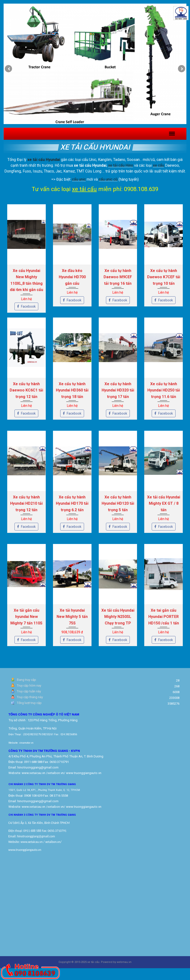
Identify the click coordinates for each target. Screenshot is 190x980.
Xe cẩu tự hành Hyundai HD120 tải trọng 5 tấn (118, 503)
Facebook (26, 306)
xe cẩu (158, 165)
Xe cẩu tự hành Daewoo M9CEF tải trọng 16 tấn (118, 277)
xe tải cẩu (84, 189)
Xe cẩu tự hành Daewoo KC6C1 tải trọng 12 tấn (26, 390)
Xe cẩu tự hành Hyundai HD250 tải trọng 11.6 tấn (164, 390)
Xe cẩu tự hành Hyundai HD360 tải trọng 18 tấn (72, 390)
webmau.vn (124, 962)
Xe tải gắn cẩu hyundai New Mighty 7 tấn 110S (26, 617)
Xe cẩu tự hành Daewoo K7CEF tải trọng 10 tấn (164, 277)
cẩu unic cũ (108, 179)
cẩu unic (79, 179)
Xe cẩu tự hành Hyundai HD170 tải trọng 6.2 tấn (72, 503)
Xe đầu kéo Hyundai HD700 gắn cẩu (72, 277)
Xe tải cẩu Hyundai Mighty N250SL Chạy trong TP (118, 617)
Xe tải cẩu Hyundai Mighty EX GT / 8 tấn (164, 503)
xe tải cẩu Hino (121, 165)
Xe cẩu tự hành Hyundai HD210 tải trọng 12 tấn (26, 503)
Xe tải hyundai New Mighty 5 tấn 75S (72, 617)
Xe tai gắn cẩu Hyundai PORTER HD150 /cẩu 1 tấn (164, 617)
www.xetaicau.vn (33, 773)
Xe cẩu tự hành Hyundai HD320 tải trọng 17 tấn (118, 390)
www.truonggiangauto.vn (84, 807)
